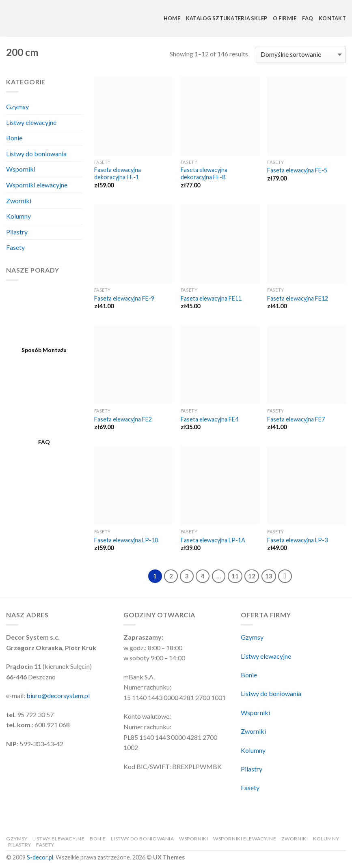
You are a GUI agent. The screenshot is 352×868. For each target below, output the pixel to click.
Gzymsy (17, 106)
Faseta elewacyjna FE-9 (124, 298)
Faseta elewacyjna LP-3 (297, 540)
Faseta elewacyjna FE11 (211, 298)
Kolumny (18, 216)
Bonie (14, 138)
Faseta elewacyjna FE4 (209, 419)
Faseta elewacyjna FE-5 (297, 170)
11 (235, 576)
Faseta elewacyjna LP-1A (213, 540)
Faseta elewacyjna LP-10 (126, 540)
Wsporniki (21, 169)
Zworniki (19, 201)
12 (252, 576)
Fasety (15, 247)
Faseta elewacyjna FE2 (123, 419)
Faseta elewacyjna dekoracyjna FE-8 (204, 174)
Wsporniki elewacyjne (37, 185)
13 (269, 576)
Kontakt (332, 18)
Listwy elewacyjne (31, 122)
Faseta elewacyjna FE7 (296, 419)
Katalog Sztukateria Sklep (227, 18)
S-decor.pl (40, 857)
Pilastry (17, 232)
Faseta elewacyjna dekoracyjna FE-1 (118, 174)
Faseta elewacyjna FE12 (298, 298)
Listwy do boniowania (36, 154)
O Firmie (285, 18)
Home (172, 18)
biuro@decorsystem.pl (58, 695)
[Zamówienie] (301, 55)
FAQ (308, 18)
